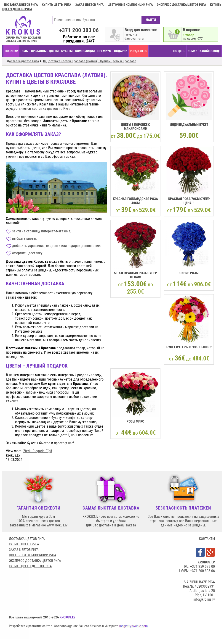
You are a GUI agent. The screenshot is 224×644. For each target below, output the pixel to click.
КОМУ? (192, 51)
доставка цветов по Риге (51, 109)
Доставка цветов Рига (21, 5)
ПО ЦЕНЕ (179, 51)
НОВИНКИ (11, 51)
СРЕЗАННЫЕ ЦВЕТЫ (45, 51)
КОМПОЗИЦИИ (85, 51)
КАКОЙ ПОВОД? (210, 51)
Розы (25, 51)
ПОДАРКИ (121, 51)
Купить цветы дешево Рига (30, 566)
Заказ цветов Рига (89, 5)
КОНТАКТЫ (207, 539)
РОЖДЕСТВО (139, 51)
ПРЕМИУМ (104, 51)
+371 (79, 30)
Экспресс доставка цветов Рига (181, 5)
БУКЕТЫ (67, 51)
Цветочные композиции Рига (130, 5)
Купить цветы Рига (56, 5)
